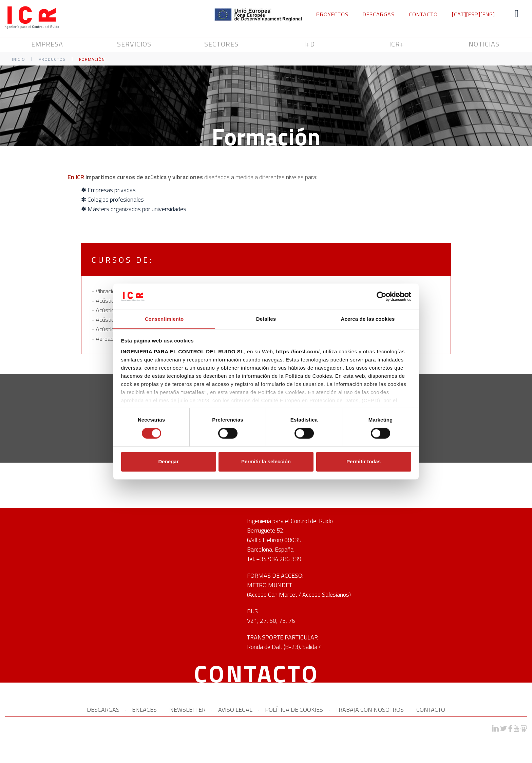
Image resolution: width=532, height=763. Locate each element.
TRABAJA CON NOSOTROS (379, 710)
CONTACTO (423, 14)
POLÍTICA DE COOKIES (299, 710)
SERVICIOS (135, 44)
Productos (52, 60)
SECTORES (222, 44)
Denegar (168, 462)
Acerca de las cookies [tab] (368, 319)
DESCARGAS (379, 14)
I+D (309, 44)
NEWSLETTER (183, 710)
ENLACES (135, 710)
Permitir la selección (266, 462)
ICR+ (397, 44)
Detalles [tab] (266, 319)
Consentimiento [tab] (164, 319)
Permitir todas (364, 462)
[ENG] (488, 14)
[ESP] (473, 14)
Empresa (48, 44)
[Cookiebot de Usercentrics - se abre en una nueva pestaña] (382, 296)
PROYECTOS (332, 14)
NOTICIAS (484, 44)
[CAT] (459, 14)
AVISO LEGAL (235, 710)
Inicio (18, 60)
